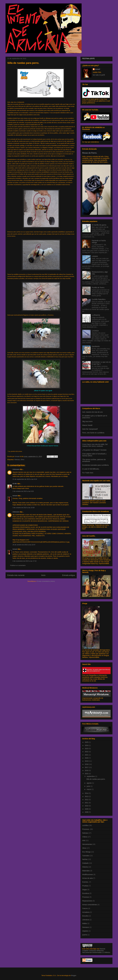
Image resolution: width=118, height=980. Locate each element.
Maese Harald (87, 425)
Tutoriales (86, 856)
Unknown (16, 469)
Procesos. (86, 829)
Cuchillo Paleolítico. (99, 299)
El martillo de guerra (99, 225)
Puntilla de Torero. (98, 288)
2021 (87, 755)
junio (89, 786)
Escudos (85, 916)
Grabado (85, 863)
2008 (87, 812)
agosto (89, 783)
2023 (87, 749)
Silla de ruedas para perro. (96, 779)
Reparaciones (87, 901)
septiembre (91, 776)
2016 (87, 770)
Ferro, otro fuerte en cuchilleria (93, 433)
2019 (87, 761)
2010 (87, 806)
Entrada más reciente (16, 575)
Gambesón (96, 346)
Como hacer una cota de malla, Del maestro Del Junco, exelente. (95, 445)
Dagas (85, 890)
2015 (87, 774)
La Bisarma (96, 315)
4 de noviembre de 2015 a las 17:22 (24, 561)
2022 (87, 752)
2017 (87, 767)
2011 (87, 803)
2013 (87, 796)
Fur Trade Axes (88, 473)
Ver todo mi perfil (99, 75)
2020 (87, 758)
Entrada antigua (69, 575)
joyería (85, 935)
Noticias (17, 460)
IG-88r (15, 484)
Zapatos (85, 931)
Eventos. (85, 882)
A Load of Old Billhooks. (91, 469)
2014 (87, 793)
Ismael (15, 496)
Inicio (43, 575)
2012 (87, 800)
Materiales (86, 871)
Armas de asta (87, 878)
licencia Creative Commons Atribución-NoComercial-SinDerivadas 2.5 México (96, 951)
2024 (87, 745)
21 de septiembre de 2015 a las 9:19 (25, 479)
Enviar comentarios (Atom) (46, 581)
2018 (87, 764)
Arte (84, 840)
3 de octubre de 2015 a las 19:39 (24, 508)
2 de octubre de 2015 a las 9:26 (23, 491)
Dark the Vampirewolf (90, 429)
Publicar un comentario (18, 565)
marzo (89, 789)
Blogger (74, 975)
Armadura (86, 912)
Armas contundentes (90, 905)
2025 (87, 742)
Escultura (86, 893)
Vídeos (85, 837)
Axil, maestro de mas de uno (92, 412)
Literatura (86, 920)
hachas (85, 859)
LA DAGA (95, 331)
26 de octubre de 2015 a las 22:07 (24, 545)
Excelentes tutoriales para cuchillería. (96, 465)
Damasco (86, 927)
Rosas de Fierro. (90, 153)
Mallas (85, 923)
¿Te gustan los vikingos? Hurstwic (94, 450)
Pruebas (85, 886)
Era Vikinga (86, 852)
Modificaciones (88, 874)
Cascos (85, 908)
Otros (22, 460)
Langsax (95, 256)
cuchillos (85, 825)
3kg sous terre (87, 421)
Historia (85, 867)
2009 (87, 809)
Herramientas (87, 844)
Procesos (86, 897)
